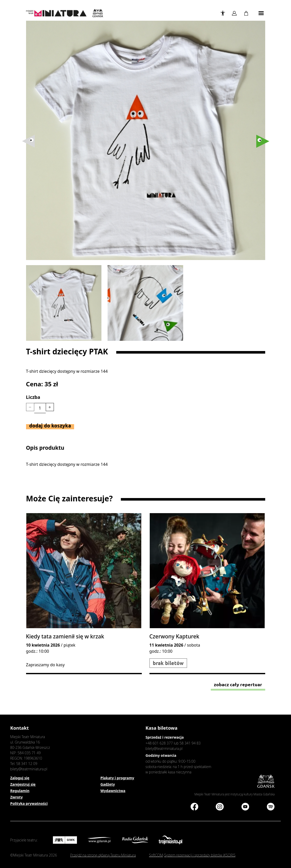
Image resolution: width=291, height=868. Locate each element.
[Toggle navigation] (261, 13)
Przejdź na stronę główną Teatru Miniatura (103, 855)
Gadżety (108, 784)
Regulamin (20, 791)
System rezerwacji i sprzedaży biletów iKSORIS (200, 855)
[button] (263, 141)
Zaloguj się (20, 778)
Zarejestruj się (23, 784)
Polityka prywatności (29, 803)
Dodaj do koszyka (50, 426)
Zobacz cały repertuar (238, 684)
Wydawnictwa (113, 791)
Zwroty (16, 797)
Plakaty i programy (117, 778)
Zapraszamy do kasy (45, 665)
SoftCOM (156, 855)
